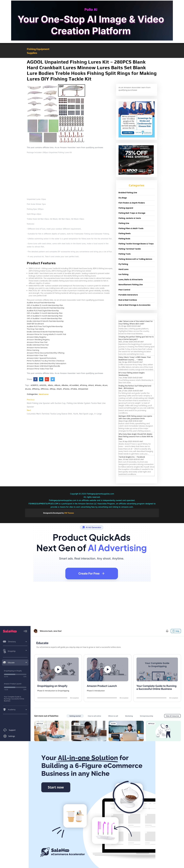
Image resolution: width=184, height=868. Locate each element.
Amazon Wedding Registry (38, 340)
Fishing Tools (125, 254)
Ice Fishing (123, 274)
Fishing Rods (124, 239)
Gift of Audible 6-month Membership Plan (45, 316)
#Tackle (66, 389)
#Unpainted (83, 389)
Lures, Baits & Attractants (131, 280)
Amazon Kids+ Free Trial (37, 355)
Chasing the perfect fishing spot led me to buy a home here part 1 (136, 338)
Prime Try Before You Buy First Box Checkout (46, 361)
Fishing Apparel (126, 208)
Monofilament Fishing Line (131, 285)
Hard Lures (44, 394)
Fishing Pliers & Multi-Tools (131, 228)
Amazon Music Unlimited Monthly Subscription (47, 363)
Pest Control (124, 290)
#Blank (57, 385)
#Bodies (65, 385)
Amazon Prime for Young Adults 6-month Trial (46, 334)
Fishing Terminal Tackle (130, 249)
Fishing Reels (125, 233)
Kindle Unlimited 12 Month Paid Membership (45, 321)
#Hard (91, 385)
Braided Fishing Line (128, 193)
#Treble (74, 389)
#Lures (28, 389)
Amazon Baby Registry (37, 337)
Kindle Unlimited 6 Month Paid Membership (45, 332)
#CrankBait (74, 385)
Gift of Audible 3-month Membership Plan (45, 313)
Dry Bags (123, 198)
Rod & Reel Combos (128, 300)
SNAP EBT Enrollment (35, 324)
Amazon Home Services (37, 348)
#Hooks (98, 385)
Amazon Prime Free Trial (37, 342)
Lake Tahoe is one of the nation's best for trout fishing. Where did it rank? (136, 323)
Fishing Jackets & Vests (130, 218)
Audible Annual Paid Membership (41, 303)
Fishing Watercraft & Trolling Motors (135, 259)
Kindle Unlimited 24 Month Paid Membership (46, 308)
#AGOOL (43, 385)
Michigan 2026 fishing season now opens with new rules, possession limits (135, 417)
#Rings (53, 389)
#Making (36, 389)
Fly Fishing (123, 264)
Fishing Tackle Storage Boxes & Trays (136, 244)
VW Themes (69, 513)
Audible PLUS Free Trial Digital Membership (45, 326)
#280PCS (34, 385)
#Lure (105, 385)
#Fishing (83, 385)
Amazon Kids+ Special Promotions (42, 358)
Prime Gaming (33, 350)
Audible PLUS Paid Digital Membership (43, 311)
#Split (59, 389)
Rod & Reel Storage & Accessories (134, 305)
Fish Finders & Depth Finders (132, 203)
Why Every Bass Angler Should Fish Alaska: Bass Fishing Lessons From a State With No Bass (136, 437)
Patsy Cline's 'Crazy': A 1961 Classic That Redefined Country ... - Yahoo (135, 358)
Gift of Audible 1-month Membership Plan (44, 318)
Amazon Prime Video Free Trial (40, 369)
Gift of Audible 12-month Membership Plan (45, 305)
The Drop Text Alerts (35, 329)
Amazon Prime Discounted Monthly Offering (46, 353)
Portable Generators (128, 295)
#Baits (50, 385)
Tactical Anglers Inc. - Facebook (132, 457)
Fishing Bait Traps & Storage (132, 213)
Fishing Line (124, 223)
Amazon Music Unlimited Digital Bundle (43, 366)
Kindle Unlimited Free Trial (38, 345)
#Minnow (45, 389)
